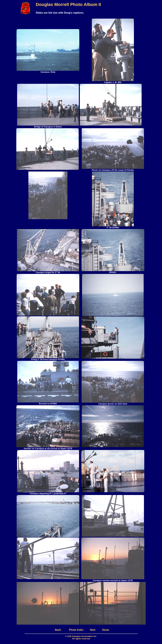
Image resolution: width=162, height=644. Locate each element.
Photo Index (76, 630)
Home (106, 630)
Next (93, 630)
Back (58, 630)
